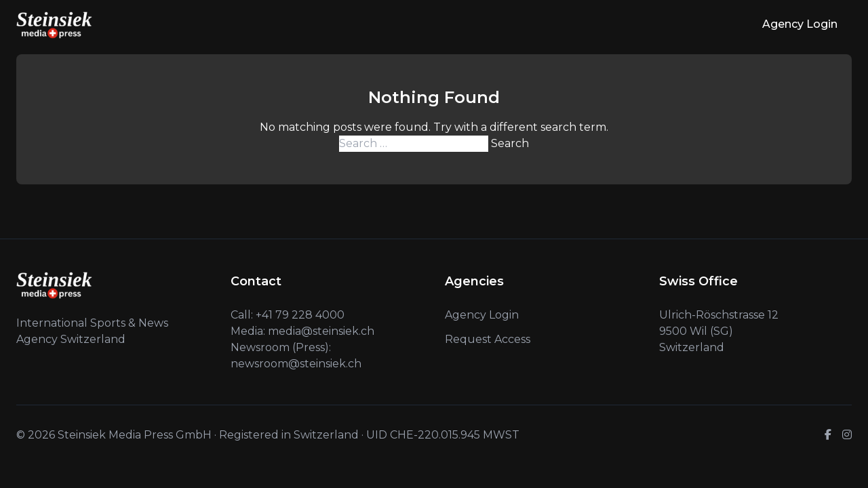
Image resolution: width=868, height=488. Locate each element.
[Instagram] (847, 435)
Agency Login (800, 24)
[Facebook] (828, 435)
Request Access (488, 339)
